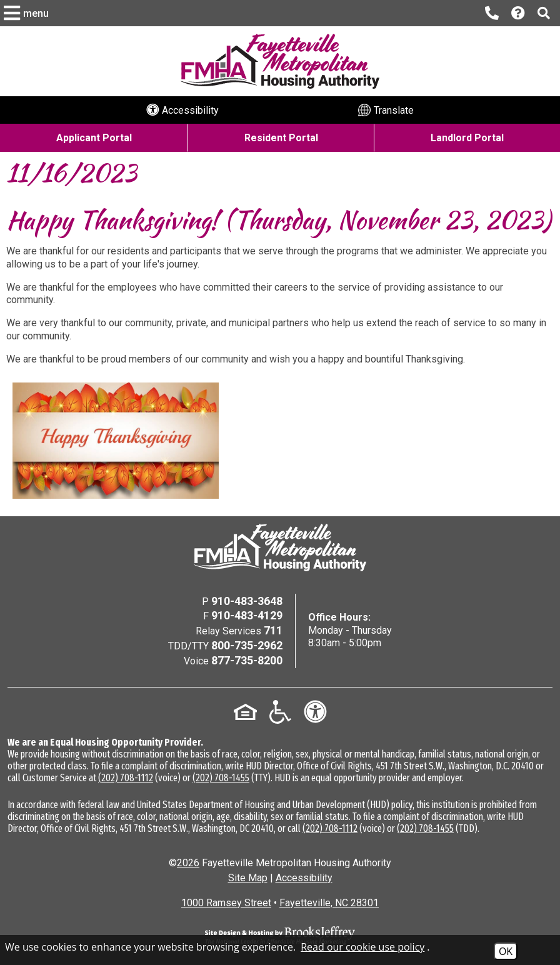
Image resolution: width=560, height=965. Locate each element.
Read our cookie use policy (362, 947)
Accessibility (304, 878)
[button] (28, 13)
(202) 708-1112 (126, 778)
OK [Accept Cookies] (506, 951)
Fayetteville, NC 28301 (329, 903)
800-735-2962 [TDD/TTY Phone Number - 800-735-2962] (247, 645)
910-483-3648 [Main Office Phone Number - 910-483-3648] (247, 601)
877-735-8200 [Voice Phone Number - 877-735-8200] (247, 660)
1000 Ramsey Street (226, 903)
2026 (188, 863)
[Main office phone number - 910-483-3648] (492, 13)
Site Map (248, 878)
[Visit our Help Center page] (518, 13)
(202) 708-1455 (221, 778)
